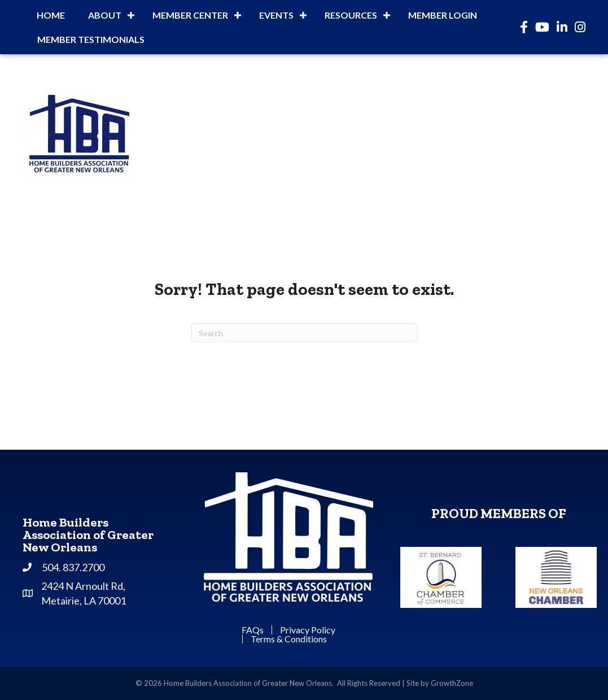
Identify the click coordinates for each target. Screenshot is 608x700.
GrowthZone (452, 683)
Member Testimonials (91, 39)
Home (51, 15)
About (105, 15)
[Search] (304, 333)
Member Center (190, 15)
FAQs (253, 630)
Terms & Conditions (289, 639)
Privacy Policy (308, 630)
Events (276, 15)
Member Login (443, 15)
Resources (351, 15)
